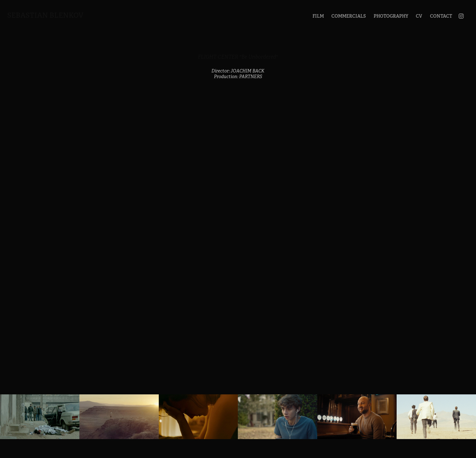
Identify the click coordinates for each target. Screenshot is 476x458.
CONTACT (441, 16)
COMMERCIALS (349, 16)
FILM (318, 16)
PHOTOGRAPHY (391, 16)
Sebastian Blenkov (45, 15)
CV (419, 16)
